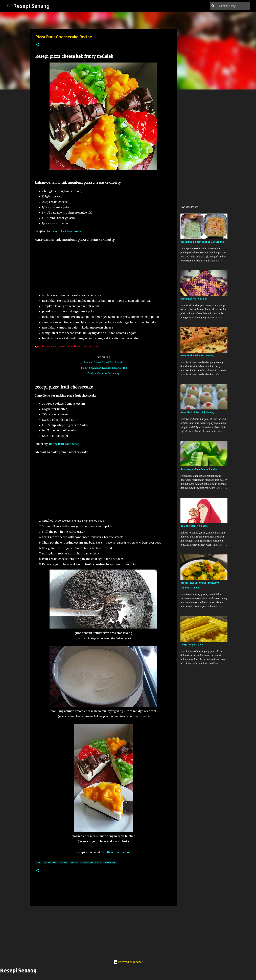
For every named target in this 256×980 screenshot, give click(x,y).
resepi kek (110, 863)
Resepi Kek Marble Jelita (194, 299)
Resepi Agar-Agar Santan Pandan (199, 469)
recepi (64, 863)
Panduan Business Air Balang (103, 373)
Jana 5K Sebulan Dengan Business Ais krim (103, 368)
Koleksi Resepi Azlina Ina (194, 526)
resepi (74, 863)
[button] (37, 45)
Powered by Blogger (128, 962)
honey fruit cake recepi (65, 444)
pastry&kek (50, 863)
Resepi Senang (31, 6)
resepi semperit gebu (192, 644)
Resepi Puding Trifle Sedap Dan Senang (202, 242)
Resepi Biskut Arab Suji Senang (197, 412)
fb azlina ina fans (119, 852)
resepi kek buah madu (67, 231)
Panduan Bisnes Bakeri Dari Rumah (103, 362)
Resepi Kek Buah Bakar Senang (197, 355)
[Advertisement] (107, 269)
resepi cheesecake (91, 863)
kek (38, 863)
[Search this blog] (232, 6)
